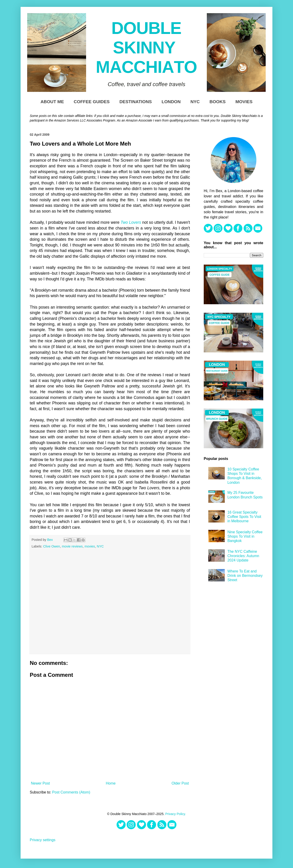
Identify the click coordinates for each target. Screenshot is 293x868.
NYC (195, 102)
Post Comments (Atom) (71, 792)
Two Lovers (131, 222)
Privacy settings (43, 840)
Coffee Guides (92, 102)
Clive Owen (52, 546)
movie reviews (72, 546)
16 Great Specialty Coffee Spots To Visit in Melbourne (244, 517)
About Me (52, 102)
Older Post (180, 783)
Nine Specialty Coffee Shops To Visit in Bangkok (245, 536)
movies (90, 546)
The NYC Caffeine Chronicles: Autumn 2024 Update (243, 556)
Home (111, 783)
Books (217, 102)
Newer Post (40, 783)
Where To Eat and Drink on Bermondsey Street (245, 576)
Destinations (136, 102)
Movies (244, 102)
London (171, 102)
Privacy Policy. (176, 814)
